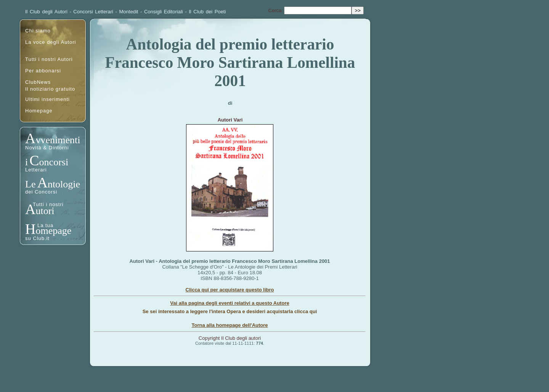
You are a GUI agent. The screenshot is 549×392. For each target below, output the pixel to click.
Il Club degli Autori (46, 12)
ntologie (64, 184)
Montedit (129, 12)
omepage (53, 231)
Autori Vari (230, 120)
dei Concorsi (41, 192)
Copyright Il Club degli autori (230, 338)
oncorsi (54, 162)
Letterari (36, 170)
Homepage (39, 111)
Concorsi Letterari (93, 12)
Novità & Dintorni (47, 148)
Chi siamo (38, 31)
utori (45, 211)
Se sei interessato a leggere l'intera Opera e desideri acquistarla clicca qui (230, 311)
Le (30, 184)
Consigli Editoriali (164, 12)
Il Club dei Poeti (207, 12)
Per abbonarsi (43, 71)
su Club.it (37, 238)
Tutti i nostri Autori (49, 59)
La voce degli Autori (51, 42)
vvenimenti (58, 140)
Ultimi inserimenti (47, 99)
